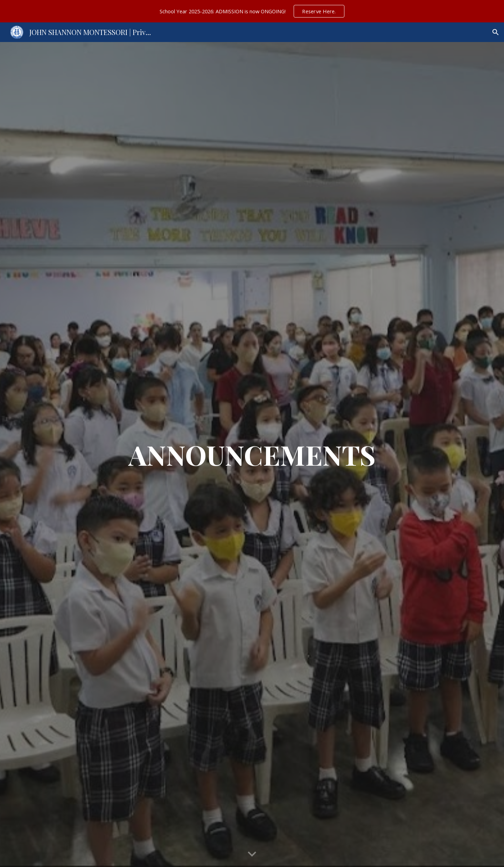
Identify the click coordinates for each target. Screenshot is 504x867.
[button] (496, 32)
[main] (252, 455)
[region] (252, 11)
